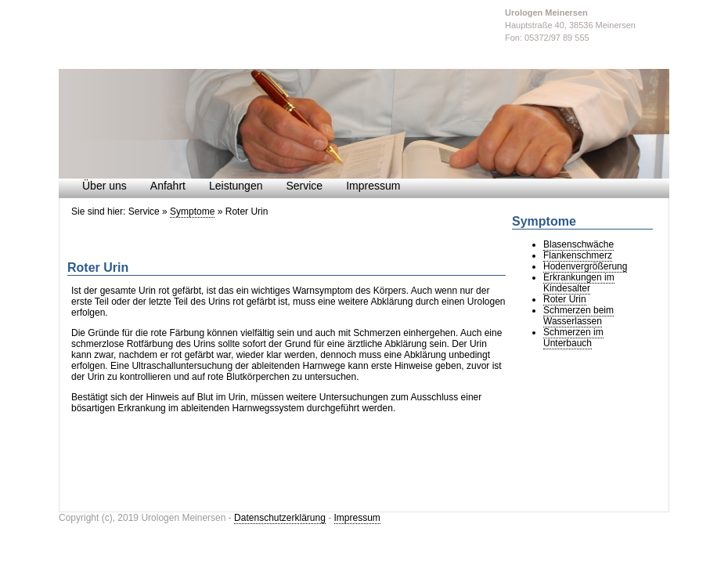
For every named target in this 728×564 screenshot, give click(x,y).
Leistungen (236, 186)
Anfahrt (168, 186)
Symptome (192, 211)
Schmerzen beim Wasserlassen (578, 316)
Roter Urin (565, 299)
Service (304, 186)
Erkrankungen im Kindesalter (579, 283)
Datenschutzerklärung (280, 518)
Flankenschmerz (578, 255)
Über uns (105, 186)
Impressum (373, 186)
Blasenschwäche (578, 244)
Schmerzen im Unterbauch (573, 338)
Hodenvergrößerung (585, 266)
